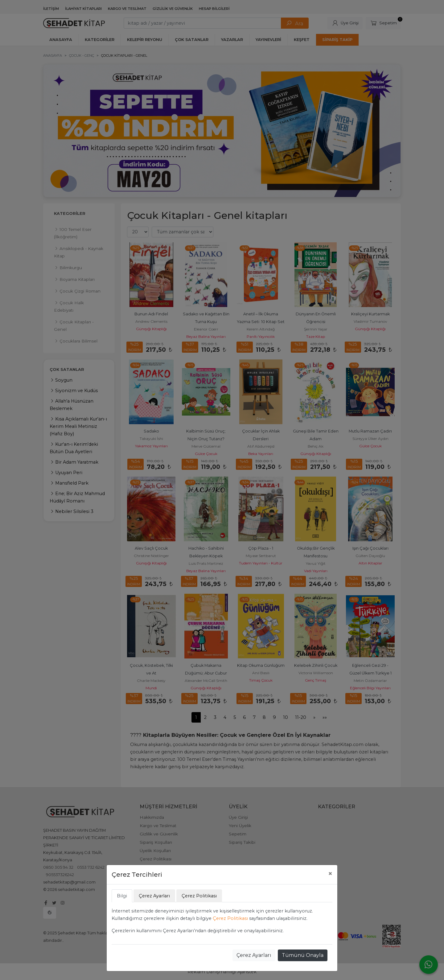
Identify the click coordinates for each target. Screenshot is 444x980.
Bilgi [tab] (122, 896)
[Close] (330, 874)
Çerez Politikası (230, 918)
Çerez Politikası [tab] (199, 896)
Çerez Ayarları (254, 955)
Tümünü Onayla (303, 955)
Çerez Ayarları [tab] (154, 896)
